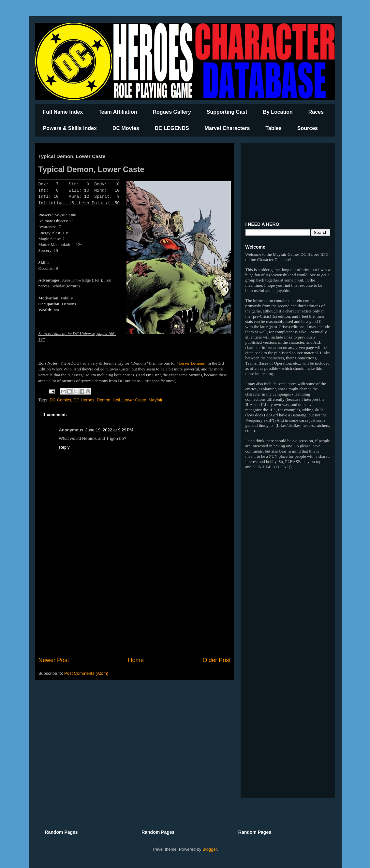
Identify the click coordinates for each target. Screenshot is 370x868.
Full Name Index (63, 112)
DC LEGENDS (172, 128)
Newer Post (54, 660)
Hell (116, 400)
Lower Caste (134, 400)
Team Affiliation (118, 112)
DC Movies (126, 128)
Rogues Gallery (172, 112)
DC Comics (60, 400)
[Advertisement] (135, 602)
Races (316, 112)
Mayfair (156, 400)
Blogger (210, 849)
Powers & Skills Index (70, 128)
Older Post (217, 660)
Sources (308, 128)
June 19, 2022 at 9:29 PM (109, 430)
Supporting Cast (227, 112)
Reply (64, 447)
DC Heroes (84, 400)
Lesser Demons (192, 363)
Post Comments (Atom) (86, 673)
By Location (278, 112)
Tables (274, 128)
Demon (104, 400)
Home (136, 660)
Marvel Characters (227, 128)
